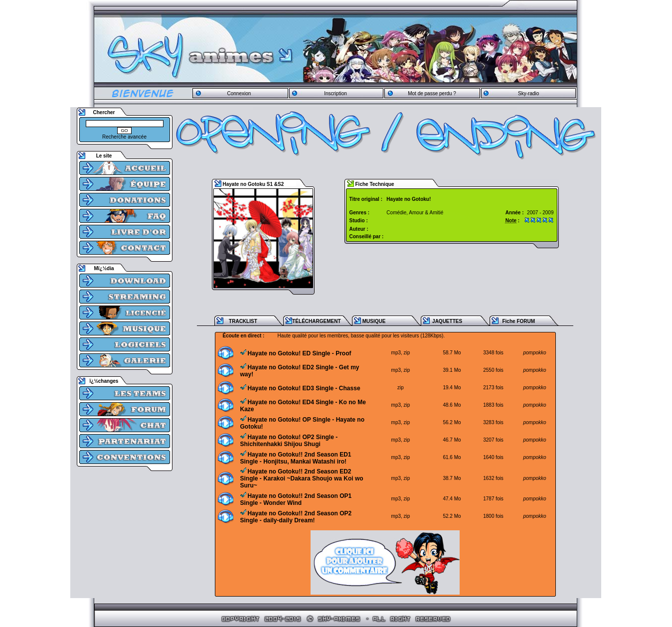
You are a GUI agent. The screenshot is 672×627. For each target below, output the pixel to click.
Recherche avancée (124, 137)
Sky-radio (528, 93)
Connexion (239, 93)
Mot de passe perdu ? (432, 93)
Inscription (336, 93)
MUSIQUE (374, 321)
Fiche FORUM (518, 321)
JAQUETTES (447, 321)
